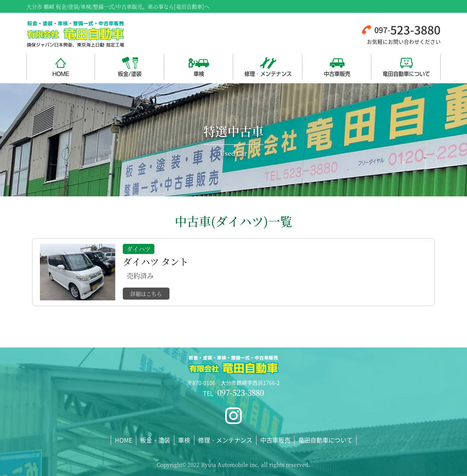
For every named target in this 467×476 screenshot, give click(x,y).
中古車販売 (337, 67)
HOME (61, 67)
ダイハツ (139, 249)
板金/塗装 (130, 67)
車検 (199, 67)
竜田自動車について (406, 67)
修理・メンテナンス (268, 67)
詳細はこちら (146, 294)
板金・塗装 (155, 440)
